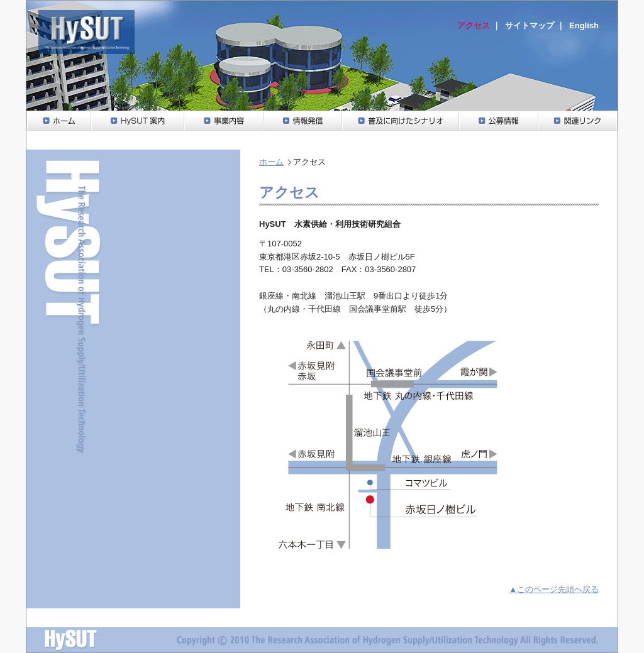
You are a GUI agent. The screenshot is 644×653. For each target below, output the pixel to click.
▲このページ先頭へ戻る (554, 589)
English (584, 25)
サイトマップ (530, 25)
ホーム (271, 162)
